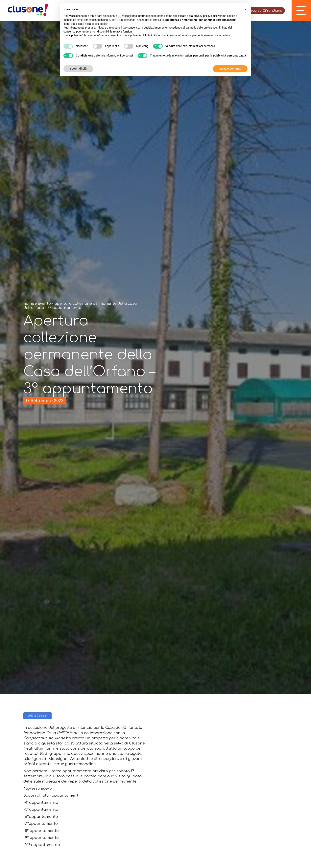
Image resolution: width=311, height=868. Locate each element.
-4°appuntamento (41, 803)
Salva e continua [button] (230, 69)
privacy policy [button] (202, 16)
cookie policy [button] (100, 24)
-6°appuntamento (41, 817)
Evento (44, 304)
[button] (246, 10)
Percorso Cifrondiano (264, 11)
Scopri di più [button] (78, 69)
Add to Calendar (38, 716)
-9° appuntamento (41, 838)
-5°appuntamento (41, 810)
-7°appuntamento (41, 824)
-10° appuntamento (42, 845)
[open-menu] (301, 11)
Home (29, 304)
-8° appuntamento (41, 831)
